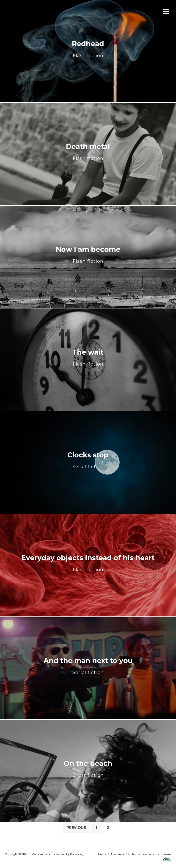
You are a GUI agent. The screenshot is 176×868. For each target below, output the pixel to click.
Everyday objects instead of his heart (88, 563)
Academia (117, 854)
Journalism (149, 854)
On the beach (88, 769)
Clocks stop (88, 460)
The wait (88, 357)
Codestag (77, 854)
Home (102, 854)
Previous (76, 828)
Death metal (88, 152)
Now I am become (88, 255)
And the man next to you (88, 666)
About (167, 859)
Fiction (133, 854)
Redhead (88, 49)
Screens (166, 854)
